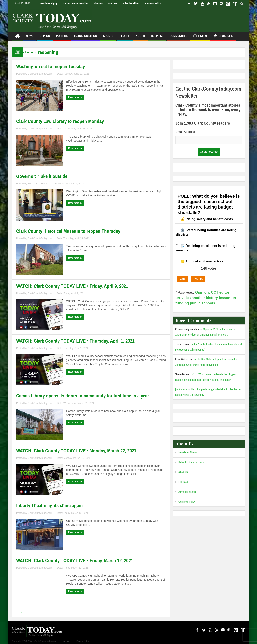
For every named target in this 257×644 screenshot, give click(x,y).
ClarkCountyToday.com (40, 74)
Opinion (45, 38)
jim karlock (181, 390)
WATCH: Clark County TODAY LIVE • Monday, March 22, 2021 (76, 451)
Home (31, 52)
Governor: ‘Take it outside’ (42, 176)
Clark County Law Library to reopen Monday (60, 121)
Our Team (113, 3)
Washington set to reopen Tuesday (50, 67)
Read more (75, 97)
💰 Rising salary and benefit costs (207, 219)
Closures (223, 36)
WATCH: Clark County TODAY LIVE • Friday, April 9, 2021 (72, 286)
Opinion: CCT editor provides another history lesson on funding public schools (206, 298)
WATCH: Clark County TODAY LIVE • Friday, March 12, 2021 (75, 561)
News (30, 38)
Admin (66, 641)
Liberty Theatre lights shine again (49, 506)
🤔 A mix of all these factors (202, 261)
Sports (108, 38)
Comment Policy (153, 3)
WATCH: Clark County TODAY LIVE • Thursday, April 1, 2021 (75, 341)
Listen (200, 36)
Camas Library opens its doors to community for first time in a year (83, 396)
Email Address (185, 132)
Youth (140, 38)
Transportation (85, 38)
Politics (62, 38)
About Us (98, 3)
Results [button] (198, 279)
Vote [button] (182, 279)
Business (157, 38)
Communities (178, 38)
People (125, 38)
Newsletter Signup (49, 3)
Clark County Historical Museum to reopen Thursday (68, 231)
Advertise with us (131, 3)
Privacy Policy (83, 641)
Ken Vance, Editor (37, 184)
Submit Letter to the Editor (76, 3)
